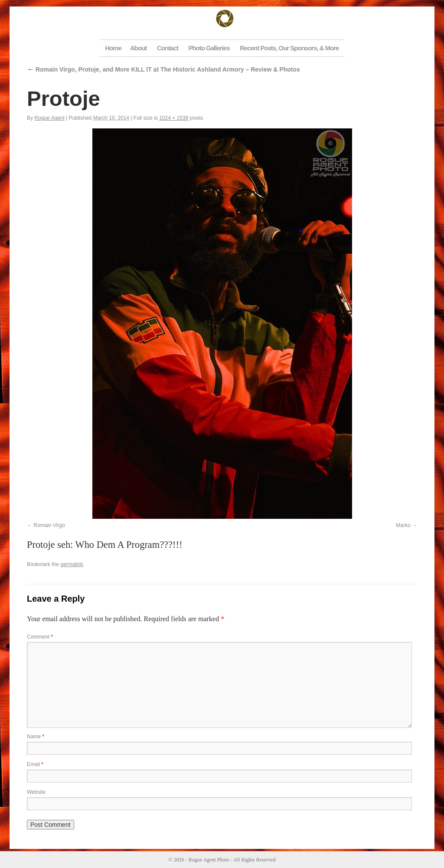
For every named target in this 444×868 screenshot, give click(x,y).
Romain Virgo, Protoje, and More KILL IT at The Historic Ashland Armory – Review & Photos (163, 69)
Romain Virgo (49, 525)
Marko (403, 525)
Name (36, 737)
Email (35, 764)
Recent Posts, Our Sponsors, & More (289, 48)
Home (113, 48)
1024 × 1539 (174, 118)
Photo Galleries (209, 48)
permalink (72, 564)
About (138, 48)
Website (36, 792)
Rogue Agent (49, 118)
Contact (168, 48)
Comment (40, 637)
